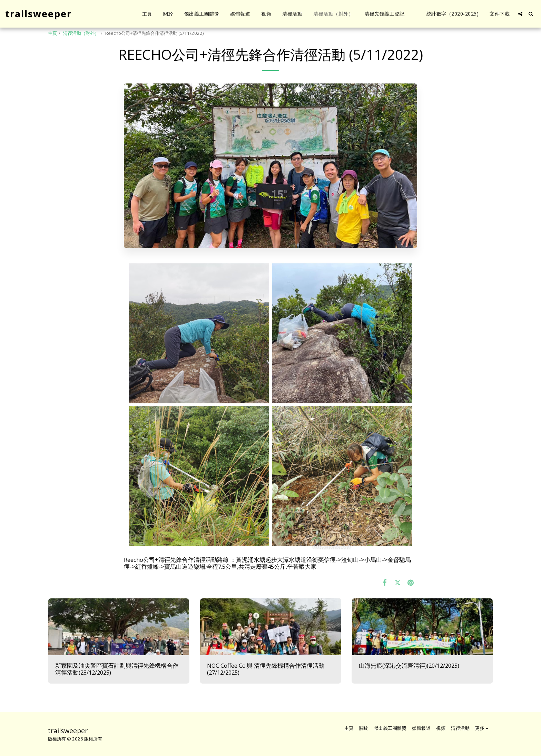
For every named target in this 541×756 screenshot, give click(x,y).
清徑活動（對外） (81, 33)
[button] (520, 14)
